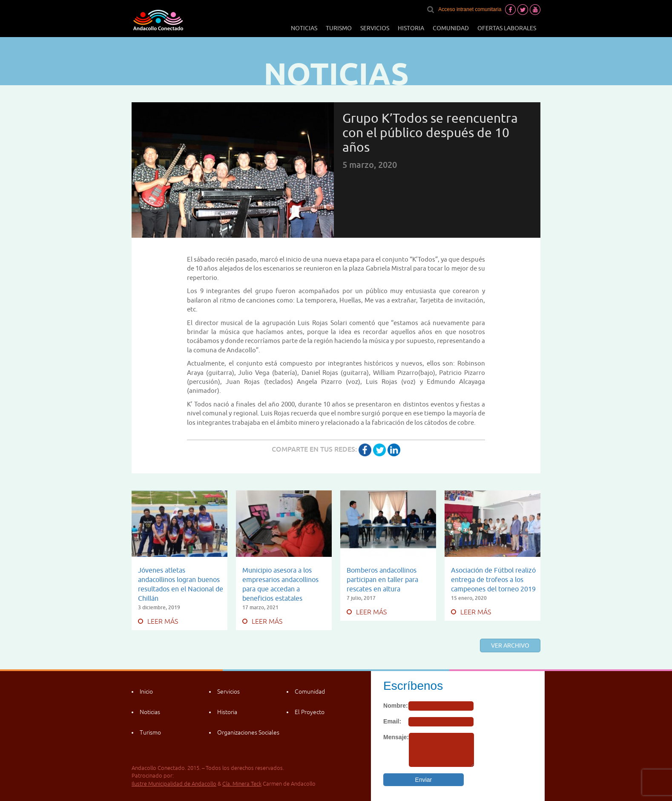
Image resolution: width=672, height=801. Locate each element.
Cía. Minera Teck (242, 784)
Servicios (375, 28)
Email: (392, 721)
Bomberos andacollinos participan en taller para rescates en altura (382, 579)
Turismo (339, 28)
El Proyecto (310, 712)
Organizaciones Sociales (248, 732)
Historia (411, 28)
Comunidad (451, 28)
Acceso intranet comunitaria (470, 9)
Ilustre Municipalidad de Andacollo (174, 784)
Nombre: (396, 706)
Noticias (304, 28)
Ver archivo (510, 645)
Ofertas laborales (507, 28)
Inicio (146, 692)
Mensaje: (396, 737)
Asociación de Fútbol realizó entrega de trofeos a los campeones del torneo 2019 (493, 579)
